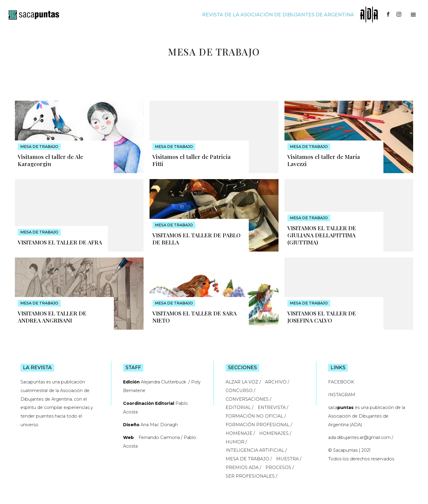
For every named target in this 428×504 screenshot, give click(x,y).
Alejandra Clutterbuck (164, 382)
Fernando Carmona (159, 437)
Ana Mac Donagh (159, 425)
